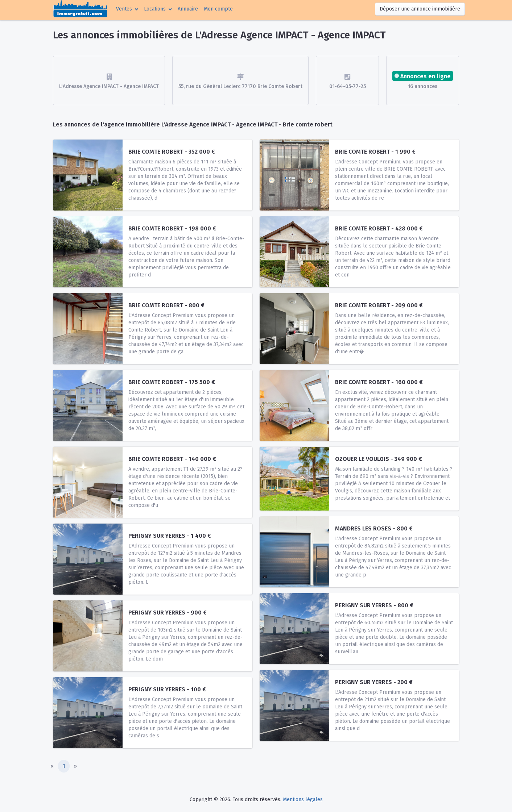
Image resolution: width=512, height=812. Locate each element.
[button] (127, 9)
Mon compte (220, 8)
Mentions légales (303, 799)
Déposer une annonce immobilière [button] (420, 9)
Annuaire (188, 9)
